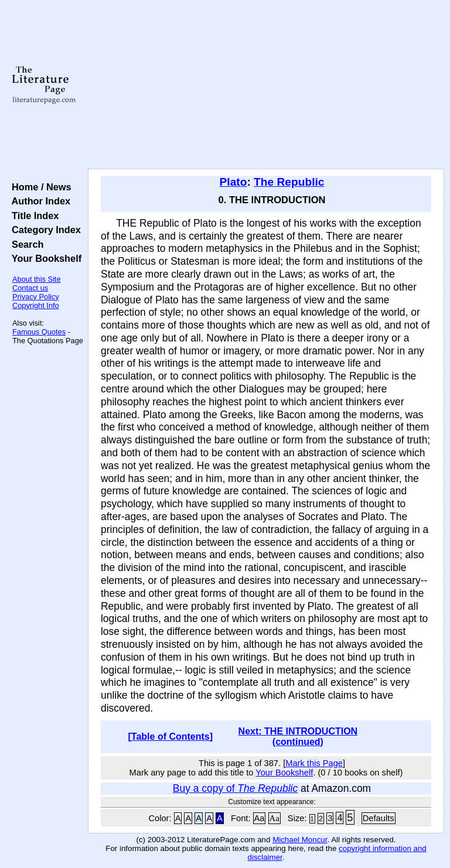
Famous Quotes (39, 332)
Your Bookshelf (44, 258)
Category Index (44, 230)
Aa (260, 818)
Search (25, 244)
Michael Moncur (300, 840)
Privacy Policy (36, 297)
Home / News (39, 187)
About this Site (37, 279)
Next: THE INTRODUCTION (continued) (298, 737)
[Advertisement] (266, 85)
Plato (233, 182)
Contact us (30, 288)
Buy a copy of (235, 788)
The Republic (289, 182)
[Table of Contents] (171, 737)
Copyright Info (36, 305)
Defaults (379, 818)
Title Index (33, 216)
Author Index (38, 201)
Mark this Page (314, 763)
